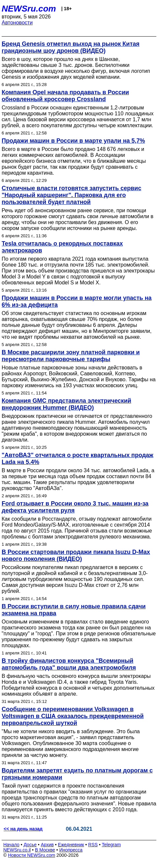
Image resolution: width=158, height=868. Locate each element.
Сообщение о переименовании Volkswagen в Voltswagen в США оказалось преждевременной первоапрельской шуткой (73, 716)
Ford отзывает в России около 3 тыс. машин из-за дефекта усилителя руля (75, 507)
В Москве (45, 850)
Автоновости (17, 23)
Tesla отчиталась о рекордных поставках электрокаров (62, 247)
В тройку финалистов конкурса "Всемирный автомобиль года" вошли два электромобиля (69, 664)
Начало (11, 845)
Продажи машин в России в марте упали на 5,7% (73, 141)
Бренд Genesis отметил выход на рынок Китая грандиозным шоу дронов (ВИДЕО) (71, 47)
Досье (30, 845)
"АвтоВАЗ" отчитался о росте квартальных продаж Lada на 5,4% (78, 459)
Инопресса (71, 850)
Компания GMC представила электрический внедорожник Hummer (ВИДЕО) (66, 404)
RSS (93, 845)
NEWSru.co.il (17, 850)
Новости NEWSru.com (32, 855)
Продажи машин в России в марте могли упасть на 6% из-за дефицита (77, 301)
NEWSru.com (29, 9)
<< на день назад (23, 829)
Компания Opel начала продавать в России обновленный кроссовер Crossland (65, 96)
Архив (47, 845)
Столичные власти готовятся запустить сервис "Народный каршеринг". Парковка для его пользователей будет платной (71, 195)
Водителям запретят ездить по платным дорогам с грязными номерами (77, 774)
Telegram (111, 845)
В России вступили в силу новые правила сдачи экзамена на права (74, 610)
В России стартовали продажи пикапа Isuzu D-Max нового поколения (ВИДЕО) (76, 555)
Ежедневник (71, 845)
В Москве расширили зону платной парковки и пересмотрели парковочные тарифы (71, 356)
